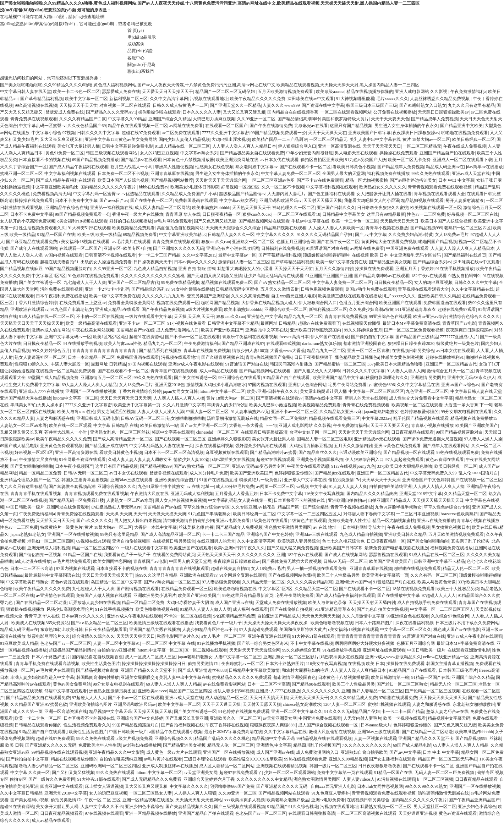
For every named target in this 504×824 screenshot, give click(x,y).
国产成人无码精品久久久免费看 (152, 779)
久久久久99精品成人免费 (354, 698)
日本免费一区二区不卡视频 (123, 174)
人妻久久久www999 (281, 105)
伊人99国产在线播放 (330, 337)
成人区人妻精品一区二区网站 (162, 208)
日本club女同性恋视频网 (380, 786)
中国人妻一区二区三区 (207, 412)
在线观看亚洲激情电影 (469, 650)
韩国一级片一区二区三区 (333, 766)
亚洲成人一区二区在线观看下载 (462, 160)
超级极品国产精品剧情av (242, 194)
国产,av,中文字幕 (371, 235)
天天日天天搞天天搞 (269, 698)
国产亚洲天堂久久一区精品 (235, 105)
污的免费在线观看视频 (61, 289)
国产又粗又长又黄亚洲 (187, 718)
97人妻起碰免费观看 (405, 460)
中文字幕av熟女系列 (199, 153)
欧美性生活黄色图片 (101, 664)
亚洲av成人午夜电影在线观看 (196, 364)
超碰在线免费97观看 (457, 309)
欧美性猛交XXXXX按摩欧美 (255, 759)
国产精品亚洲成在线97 (243, 344)
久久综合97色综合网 (450, 616)
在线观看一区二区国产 (226, 126)
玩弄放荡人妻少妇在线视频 (94, 603)
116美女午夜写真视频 (324, 494)
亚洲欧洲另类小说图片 (155, 595)
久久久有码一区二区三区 (434, 575)
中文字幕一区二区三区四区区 (376, 391)
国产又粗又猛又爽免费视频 (292, 548)
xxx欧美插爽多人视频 (245, 800)
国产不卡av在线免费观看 (320, 180)
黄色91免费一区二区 (65, 153)
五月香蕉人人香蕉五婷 (236, 494)
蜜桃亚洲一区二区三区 (21, 174)
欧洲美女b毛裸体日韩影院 (195, 187)
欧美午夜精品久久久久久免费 (258, 99)
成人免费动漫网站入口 (177, 330)
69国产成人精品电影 (19, 446)
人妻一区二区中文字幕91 (116, 643)
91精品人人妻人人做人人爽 (206, 609)
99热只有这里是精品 (119, 534)
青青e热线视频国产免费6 (269, 357)
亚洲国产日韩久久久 (336, 208)
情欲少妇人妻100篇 (250, 351)
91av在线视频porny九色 (353, 466)
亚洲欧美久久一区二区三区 (235, 718)
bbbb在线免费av (154, 187)
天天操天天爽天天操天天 (443, 698)
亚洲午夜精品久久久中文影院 (116, 752)
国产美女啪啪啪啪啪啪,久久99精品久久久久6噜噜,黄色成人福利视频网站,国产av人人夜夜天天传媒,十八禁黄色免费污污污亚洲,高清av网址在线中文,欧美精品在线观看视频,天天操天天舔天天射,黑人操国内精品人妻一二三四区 (210, 3)
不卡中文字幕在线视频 (312, 643)
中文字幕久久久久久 (275, 235)
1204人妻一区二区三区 (344, 704)
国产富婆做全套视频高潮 (72, 487)
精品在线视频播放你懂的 (370, 92)
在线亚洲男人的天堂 (216, 541)
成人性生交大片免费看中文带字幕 (421, 398)
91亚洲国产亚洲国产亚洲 (329, 276)
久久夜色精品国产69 (87, 126)
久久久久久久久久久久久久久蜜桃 (153, 276)
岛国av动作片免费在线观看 (371, 289)
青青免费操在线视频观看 (34, 119)
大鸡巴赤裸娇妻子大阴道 (190, 603)
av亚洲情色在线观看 (55, 595)
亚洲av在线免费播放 (436, 521)
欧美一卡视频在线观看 (405, 718)
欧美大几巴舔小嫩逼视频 (273, 405)
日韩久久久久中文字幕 (98, 133)
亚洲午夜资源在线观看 (269, 636)
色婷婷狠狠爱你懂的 (420, 412)
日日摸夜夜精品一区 (221, 214)
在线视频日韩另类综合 (413, 351)
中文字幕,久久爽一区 (30, 773)
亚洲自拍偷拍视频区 (131, 541)
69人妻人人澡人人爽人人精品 (89, 385)
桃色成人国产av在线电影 (457, 630)
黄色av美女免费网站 (138, 139)
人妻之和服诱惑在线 (55, 418)
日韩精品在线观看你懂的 (38, 725)
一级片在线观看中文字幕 (148, 317)
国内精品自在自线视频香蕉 (293, 112)
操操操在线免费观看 (399, 153)
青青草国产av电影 (459, 323)
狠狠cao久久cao (257, 214)
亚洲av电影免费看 (233, 521)
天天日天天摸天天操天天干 (108, 575)
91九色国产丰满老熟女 (72, 309)
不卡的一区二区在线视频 (100, 317)
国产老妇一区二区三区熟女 (402, 684)
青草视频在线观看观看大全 (439, 194)
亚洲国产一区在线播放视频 (91, 391)
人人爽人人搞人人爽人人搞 (179, 398)
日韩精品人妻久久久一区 (231, 235)
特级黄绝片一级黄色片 (458, 344)
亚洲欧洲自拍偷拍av (347, 500)
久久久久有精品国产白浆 (83, 119)
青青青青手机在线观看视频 (36, 494)
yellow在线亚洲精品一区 (446, 657)
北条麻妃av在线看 (311, 126)
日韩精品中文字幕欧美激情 (254, 670)
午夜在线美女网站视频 (93, 330)
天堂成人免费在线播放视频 (281, 603)
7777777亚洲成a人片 (459, 337)
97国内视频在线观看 (64, 255)
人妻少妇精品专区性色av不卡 (210, 630)
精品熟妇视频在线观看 (422, 200)
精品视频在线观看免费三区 (227, 282)
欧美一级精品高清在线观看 (91, 323)
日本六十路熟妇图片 (374, 623)
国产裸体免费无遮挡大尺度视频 (432, 439)
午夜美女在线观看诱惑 (308, 466)
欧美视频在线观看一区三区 (436, 208)
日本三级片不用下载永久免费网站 (467, 623)
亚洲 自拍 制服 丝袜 (197, 269)
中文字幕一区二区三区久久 (406, 630)
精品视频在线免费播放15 (474, 418)
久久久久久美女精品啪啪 (310, 582)
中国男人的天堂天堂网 (190, 561)
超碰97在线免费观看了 (319, 323)
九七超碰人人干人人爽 (85, 282)
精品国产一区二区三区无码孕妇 (226, 92)
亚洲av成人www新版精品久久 (393, 657)
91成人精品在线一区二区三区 (182, 146)
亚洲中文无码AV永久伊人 (471, 378)
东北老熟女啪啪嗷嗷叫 (474, 704)
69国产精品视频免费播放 (95, 160)
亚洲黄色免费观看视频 (61, 446)
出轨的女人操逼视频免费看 (106, 262)
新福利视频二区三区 (128, 99)
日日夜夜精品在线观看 (412, 432)
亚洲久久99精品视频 (348, 759)
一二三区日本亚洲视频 (417, 514)
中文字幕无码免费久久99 (433, 473)
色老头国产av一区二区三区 (65, 643)
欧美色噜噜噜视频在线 (235, 589)
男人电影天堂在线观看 (356, 153)
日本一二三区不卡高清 (32, 568)
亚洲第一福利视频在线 (111, 208)
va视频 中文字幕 (312, 487)
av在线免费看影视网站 (224, 684)
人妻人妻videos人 (359, 779)
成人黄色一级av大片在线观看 (174, 752)
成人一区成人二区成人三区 (150, 657)
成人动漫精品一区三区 (226, 698)
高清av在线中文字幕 (324, 398)
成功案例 (136, 44)
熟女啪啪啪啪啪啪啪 (186, 418)
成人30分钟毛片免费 (209, 473)
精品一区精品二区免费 (40, 473)
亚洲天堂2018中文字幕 (421, 494)
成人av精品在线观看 (218, 371)
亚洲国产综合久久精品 (170, 119)
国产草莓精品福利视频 (42, 99)
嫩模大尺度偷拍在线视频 (332, 732)
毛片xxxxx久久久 (392, 99)
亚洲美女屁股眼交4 (139, 677)
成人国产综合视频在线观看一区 (328, 725)
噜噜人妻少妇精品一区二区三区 (49, 766)
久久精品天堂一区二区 (465, 494)
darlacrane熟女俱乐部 (322, 344)
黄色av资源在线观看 (445, 460)
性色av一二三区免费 (426, 214)
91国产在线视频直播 (218, 480)
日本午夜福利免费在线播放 (61, 296)
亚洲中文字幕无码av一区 (68, 337)
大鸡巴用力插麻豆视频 (214, 119)
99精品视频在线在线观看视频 (324, 738)
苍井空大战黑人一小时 (132, 167)
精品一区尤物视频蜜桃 (367, 180)
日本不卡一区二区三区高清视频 (174, 452)
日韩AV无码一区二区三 (143, 418)
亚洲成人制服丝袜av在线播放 (169, 766)
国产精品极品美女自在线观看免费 (252, 153)
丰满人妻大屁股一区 (70, 364)
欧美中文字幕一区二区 (86, 99)
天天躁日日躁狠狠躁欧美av (443, 112)
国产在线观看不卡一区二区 (305, 167)
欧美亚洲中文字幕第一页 (137, 405)
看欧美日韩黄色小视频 (354, 167)
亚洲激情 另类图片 (428, 378)
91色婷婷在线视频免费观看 (93, 276)
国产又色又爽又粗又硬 (215, 221)
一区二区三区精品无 (328, 139)
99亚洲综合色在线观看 (390, 317)
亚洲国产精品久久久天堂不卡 (148, 670)
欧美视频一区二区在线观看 (417, 405)
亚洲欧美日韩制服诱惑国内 (316, 330)
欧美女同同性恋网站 (112, 561)
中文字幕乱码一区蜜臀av (42, 126)
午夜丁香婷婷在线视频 (227, 725)
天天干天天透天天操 (221, 704)
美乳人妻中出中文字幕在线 (375, 139)
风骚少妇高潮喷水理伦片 (70, 609)
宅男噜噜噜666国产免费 (232, 786)
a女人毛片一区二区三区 (223, 636)
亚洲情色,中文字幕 (265, 317)
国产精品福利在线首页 (465, 255)
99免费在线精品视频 (180, 282)
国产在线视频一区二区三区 (180, 439)
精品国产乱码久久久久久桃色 (222, 738)
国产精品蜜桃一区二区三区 (340, 364)
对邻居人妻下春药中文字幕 (369, 514)
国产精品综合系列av (432, 262)
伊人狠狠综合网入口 (297, 146)
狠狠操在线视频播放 (25, 609)
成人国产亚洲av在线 (234, 603)
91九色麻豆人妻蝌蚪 (331, 793)
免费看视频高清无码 (52, 194)
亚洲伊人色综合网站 (307, 385)
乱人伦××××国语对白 (478, 473)
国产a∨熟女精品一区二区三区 (282, 282)
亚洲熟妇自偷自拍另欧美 (364, 752)
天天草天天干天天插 (381, 480)
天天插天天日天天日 (399, 221)
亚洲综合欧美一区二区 (286, 309)
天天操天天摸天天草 (153, 712)
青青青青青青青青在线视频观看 (179, 568)
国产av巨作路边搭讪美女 (413, 180)
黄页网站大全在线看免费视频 (389, 242)
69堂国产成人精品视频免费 (53, 378)
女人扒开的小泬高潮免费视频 (28, 221)
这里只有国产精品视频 (351, 126)
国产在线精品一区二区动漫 (41, 603)
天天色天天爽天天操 (321, 616)
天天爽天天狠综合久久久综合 (234, 228)
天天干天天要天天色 (390, 119)
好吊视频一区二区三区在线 (472, 214)
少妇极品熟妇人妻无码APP (116, 507)
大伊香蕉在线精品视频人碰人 (269, 303)
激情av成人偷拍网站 (51, 330)
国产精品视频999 (426, 228)
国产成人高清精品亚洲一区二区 (123, 439)
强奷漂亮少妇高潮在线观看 (261, 446)
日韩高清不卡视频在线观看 (110, 255)
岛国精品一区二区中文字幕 (116, 582)
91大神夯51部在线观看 (89, 228)
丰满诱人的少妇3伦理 (227, 405)
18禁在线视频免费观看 (413, 589)
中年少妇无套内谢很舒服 (309, 153)
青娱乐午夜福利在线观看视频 (250, 337)
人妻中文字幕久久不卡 (102, 807)
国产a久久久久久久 (94, 521)
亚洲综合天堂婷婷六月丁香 (209, 779)
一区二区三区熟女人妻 (150, 793)
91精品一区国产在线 (56, 235)
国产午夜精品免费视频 (163, 309)
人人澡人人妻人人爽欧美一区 (336, 228)
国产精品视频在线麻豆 (21, 269)
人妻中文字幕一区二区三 (238, 657)
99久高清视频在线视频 (36, 105)
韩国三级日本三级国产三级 (372, 105)
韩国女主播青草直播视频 (85, 480)
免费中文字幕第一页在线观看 (345, 773)
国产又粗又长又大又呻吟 (317, 371)
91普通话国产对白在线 (327, 248)
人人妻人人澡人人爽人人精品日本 (244, 146)
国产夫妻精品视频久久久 (189, 807)
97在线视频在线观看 (104, 813)
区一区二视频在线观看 (206, 650)
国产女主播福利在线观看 (392, 759)
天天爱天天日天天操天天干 (168, 92)
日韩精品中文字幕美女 (344, 214)
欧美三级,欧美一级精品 (99, 235)
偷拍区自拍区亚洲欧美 (322, 160)
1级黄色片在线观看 (270, 521)
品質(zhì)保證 (140, 51)
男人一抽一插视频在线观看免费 (317, 568)
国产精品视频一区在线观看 (409, 452)
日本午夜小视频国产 (74, 466)
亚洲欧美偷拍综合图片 (176, 480)
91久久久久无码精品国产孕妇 (325, 235)
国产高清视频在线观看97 (279, 398)
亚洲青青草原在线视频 (172, 174)
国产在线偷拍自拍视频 (291, 609)
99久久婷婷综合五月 (363, 330)
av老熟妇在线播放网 (142, 745)
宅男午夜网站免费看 (347, 385)
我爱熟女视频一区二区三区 (386, 807)
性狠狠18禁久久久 (32, 364)
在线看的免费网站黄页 (174, 555)
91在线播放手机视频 (83, 344)
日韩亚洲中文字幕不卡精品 (233, 323)
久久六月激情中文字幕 (184, 405)
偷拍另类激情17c (344, 480)
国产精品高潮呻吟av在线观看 (382, 276)
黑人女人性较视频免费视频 (181, 500)
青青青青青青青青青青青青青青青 (105, 351)
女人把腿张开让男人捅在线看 (384, 194)
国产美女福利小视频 (29, 800)
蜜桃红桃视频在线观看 (389, 704)
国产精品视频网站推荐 (172, 180)
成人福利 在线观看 (250, 609)
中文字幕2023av (376, 418)
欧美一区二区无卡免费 (409, 160)
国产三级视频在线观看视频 (240, 807)
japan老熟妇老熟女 (381, 412)
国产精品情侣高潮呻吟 (299, 119)
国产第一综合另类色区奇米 (263, 643)
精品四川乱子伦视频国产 (317, 745)
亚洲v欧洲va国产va (353, 582)
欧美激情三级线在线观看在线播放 (350, 296)
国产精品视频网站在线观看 (264, 221)
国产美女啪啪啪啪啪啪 (32, 466)
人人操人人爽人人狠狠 (195, 793)
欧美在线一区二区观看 (70, 425)
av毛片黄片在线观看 (132, 242)
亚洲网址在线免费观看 (68, 507)
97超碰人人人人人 (439, 595)
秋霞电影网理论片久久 (387, 378)
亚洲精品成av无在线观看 (377, 439)
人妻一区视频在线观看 (375, 738)
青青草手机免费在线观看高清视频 (48, 664)
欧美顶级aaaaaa (330, 92)
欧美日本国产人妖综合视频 (123, 180)
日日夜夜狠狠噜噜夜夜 (379, 766)
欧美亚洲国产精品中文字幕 (338, 378)
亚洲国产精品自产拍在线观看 (447, 153)
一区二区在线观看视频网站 (346, 112)
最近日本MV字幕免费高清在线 (412, 323)
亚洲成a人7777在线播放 (41, 391)
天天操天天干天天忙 (78, 105)
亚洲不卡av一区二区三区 (142, 323)
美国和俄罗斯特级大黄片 (345, 119)
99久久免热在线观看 (431, 174)
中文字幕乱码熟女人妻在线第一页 (161, 446)
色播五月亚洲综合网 (296, 242)
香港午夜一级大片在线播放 (138, 214)
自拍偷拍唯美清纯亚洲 (390, 487)
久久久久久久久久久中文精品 (264, 779)
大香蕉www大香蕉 (287, 351)
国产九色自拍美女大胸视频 (382, 609)
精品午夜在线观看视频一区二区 (138, 126)
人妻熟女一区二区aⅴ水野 (23, 425)
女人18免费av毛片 (452, 235)
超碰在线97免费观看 (141, 133)
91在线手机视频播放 (455, 269)
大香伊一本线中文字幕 (155, 527)
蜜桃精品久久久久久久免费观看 (242, 677)
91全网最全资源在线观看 (82, 460)
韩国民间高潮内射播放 (291, 364)
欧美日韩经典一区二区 (473, 139)
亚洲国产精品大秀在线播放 (26, 398)
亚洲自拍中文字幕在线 (267, 330)
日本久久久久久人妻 (202, 112)
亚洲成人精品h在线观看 (117, 309)
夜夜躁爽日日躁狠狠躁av (416, 133)
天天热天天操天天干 (251, 208)
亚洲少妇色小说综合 (144, 807)
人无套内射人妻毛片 (286, 194)
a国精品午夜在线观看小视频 (176, 732)
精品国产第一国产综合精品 (303, 507)
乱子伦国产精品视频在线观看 (421, 418)
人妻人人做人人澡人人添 (161, 412)
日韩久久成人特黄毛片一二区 (180, 105)
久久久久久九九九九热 (163, 296)
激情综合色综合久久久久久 (474, 317)
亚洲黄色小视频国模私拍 (320, 460)
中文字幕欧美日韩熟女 (27, 582)
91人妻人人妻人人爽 (406, 371)
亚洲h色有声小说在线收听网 (233, 248)
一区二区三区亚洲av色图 (271, 180)
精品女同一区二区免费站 (283, 418)
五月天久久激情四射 (334, 269)
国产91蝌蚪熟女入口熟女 (423, 105)
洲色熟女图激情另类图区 (288, 527)
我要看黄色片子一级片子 (127, 555)
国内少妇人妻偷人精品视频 (184, 139)
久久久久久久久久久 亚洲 (261, 555)
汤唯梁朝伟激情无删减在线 (232, 418)
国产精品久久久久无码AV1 (111, 112)
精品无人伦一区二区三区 (466, 568)
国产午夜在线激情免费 (271, 126)
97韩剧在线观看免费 (398, 698)
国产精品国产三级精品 (417, 337)
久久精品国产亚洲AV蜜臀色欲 (39, 704)
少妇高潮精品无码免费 (234, 616)
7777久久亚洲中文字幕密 (225, 133)
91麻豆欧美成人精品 (19, 643)
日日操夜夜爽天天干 (153, 262)
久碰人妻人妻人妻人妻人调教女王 (140, 460)
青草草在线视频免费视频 (207, 351)
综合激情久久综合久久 (93, 636)
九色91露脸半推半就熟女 (161, 487)
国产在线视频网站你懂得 (292, 575)
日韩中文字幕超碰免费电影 (127, 146)
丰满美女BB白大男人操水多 (37, 405)
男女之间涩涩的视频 (116, 412)
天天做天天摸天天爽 (167, 514)
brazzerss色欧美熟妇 (459, 514)
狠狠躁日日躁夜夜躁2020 (411, 344)
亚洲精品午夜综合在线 (67, 208)
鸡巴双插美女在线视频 (233, 460)
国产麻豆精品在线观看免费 (32, 242)
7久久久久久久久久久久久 (367, 745)
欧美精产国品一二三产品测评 (280, 139)
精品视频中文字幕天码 (110, 712)
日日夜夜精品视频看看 (106, 630)
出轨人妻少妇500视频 (234, 691)
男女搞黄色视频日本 (451, 527)
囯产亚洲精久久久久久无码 (179, 248)
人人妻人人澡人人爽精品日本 (359, 670)
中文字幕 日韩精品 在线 (116, 425)
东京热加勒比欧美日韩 (61, 630)
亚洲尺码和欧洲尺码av (281, 200)
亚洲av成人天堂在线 (471, 174)
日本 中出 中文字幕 (456, 180)
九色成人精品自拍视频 (155, 269)
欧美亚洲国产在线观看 (400, 303)
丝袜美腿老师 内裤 (196, 527)
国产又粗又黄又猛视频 (73, 773)
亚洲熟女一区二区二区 (253, 242)
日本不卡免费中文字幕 (76, 200)
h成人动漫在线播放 (33, 561)
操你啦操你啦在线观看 (159, 112)
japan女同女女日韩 (180, 391)
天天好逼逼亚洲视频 (418, 813)
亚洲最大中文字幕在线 (305, 480)
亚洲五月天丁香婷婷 (415, 269)
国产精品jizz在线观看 (141, 160)
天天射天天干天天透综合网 (221, 180)
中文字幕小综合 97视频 (53, 133)
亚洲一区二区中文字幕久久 (297, 712)
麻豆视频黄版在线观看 (227, 452)
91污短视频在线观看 (396, 779)
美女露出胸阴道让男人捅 (323, 391)
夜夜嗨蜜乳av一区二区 (242, 664)
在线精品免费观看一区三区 (187, 589)
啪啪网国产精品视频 (438, 242)
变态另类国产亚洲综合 (208, 296)
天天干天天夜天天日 (382, 146)
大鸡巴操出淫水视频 (231, 139)
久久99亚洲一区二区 (256, 119)
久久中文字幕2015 (199, 255)
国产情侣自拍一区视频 (40, 555)
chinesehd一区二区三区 (218, 432)
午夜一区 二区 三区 (103, 800)
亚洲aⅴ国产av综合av (460, 385)
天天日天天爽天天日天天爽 (126, 398)
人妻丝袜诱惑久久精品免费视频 (440, 99)
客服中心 (136, 58)
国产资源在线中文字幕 (323, 105)
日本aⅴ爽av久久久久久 (195, 262)
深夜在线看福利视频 (214, 446)
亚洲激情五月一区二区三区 (106, 378)
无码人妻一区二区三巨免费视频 (445, 773)
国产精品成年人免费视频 (434, 119)
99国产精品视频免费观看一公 (278, 133)
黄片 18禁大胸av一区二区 (426, 139)
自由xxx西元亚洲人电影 (294, 296)
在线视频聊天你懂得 (361, 323)
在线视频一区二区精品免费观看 (66, 371)
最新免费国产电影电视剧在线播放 (396, 548)
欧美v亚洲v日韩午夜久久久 (272, 391)
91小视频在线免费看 (187, 323)
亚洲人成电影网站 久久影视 (422, 92)
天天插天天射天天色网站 (199, 800)
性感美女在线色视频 (214, 167)
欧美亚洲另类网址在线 (237, 160)
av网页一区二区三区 (275, 487)
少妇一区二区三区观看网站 (290, 773)
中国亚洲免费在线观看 (407, 248)
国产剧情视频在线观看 (138, 589)
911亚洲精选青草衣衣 (416, 309)
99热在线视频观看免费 (458, 452)
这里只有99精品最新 (386, 214)
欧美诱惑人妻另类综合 (299, 541)
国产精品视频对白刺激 (97, 670)
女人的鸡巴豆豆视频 (159, 153)
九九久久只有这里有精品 (471, 105)
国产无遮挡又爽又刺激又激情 (214, 276)
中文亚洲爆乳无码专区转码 (416, 255)
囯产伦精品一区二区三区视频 (433, 691)
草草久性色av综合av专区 (206, 507)
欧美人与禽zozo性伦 (123, 344)
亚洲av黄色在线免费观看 (397, 446)
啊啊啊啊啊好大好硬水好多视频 (365, 643)
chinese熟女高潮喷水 (302, 704)
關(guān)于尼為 (141, 65)
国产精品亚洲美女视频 (390, 262)
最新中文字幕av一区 (237, 255)
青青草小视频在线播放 (387, 228)
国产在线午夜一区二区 (152, 200)
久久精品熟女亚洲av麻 (341, 412)
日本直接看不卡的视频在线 (44, 160)
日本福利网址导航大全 (364, 527)
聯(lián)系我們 (141, 71)
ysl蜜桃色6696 (382, 385)
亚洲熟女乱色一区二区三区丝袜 (120, 432)
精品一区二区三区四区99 (95, 548)
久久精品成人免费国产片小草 (189, 194)
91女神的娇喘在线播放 (193, 289)
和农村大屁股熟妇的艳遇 (305, 670)
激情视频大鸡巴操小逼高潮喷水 (216, 385)
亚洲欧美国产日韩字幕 (369, 133)
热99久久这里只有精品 (156, 575)
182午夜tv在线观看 (429, 276)
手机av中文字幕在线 (310, 221)
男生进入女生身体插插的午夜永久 (406, 126)
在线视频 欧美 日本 (370, 255)
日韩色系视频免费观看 (322, 289)
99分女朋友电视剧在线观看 (466, 412)
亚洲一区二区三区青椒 (368, 351)
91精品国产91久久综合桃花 (292, 807)
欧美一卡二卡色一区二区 (76, 92)
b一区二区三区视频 (435, 779)
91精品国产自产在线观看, (287, 378)
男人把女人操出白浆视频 (138, 521)
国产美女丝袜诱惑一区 (40, 282)
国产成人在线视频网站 (346, 555)
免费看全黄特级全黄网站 (131, 303)
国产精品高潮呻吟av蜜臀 (273, 452)
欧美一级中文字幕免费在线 (341, 262)
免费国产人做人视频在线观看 (104, 595)
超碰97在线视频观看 (275, 460)
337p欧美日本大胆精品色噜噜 (396, 364)
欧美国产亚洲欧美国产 (222, 330)
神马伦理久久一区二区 (294, 208)
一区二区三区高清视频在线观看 (367, 813)
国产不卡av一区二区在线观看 (193, 337)
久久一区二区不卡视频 (283, 187)
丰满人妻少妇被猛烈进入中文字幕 (42, 677)
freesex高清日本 (294, 337)
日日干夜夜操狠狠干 (313, 357)
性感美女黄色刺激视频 (402, 357)
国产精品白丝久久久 (318, 452)
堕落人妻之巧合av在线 (447, 712)
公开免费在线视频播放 (395, 112)
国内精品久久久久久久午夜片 (109, 187)
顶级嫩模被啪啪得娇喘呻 (326, 255)
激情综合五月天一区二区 (450, 371)
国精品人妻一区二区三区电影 (324, 439)
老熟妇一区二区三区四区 (467, 228)
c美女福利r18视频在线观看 (82, 221)
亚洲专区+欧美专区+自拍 (127, 248)
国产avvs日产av (114, 200)
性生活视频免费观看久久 (42, 228)
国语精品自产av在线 (135, 330)
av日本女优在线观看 (280, 160)
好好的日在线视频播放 (131, 221)
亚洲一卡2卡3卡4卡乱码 (107, 289)
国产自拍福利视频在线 (182, 725)
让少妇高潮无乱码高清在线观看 (274, 276)
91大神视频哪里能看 (355, 99)
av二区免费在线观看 (181, 133)
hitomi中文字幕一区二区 (222, 391)
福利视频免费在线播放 (388, 174)
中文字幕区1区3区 (49, 276)
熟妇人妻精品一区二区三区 (378, 691)
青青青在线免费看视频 (346, 317)
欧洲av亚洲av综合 (430, 317)
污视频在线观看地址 (209, 99)
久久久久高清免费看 (250, 296)
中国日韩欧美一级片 (25, 507)
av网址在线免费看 (186, 126)
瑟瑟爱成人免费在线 (121, 92)
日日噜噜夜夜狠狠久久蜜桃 (383, 208)
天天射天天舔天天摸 (323, 200)
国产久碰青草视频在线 (223, 357)
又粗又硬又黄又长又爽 (21, 432)
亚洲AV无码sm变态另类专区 (258, 466)
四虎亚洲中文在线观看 (61, 786)
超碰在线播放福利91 (445, 357)
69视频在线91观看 (93, 541)
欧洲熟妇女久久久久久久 (383, 187)
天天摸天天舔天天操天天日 (438, 500)
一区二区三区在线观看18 (297, 214)
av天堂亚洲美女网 (280, 718)
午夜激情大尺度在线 (38, 460)
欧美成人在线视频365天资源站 (40, 623)
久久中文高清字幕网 (169, 99)
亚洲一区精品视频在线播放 (148, 800)
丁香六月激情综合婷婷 (36, 303)
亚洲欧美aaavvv (152, 691)
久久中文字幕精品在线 (472, 289)
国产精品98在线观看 (311, 684)
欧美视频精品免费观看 (133, 228)
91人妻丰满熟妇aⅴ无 (250, 412)
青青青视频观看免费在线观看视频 (440, 187)
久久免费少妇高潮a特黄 (410, 235)
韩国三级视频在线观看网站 (112, 153)
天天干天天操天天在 (327, 133)
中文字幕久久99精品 (127, 119)
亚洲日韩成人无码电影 (98, 418)
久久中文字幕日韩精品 (21, 793)
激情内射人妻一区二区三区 (244, 262)
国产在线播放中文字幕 (399, 595)
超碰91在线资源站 (146, 337)
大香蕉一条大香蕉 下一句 (468, 405)
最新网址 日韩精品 (278, 323)
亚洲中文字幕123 (101, 139)
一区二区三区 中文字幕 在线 (169, 643)
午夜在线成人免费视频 (465, 146)
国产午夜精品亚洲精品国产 (474, 800)
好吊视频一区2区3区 (240, 187)
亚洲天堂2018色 (170, 385)
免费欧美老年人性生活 (349, 521)
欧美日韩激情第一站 (159, 425)
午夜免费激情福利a (468, 92)
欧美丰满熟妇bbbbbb (211, 208)
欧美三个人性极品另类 (338, 575)
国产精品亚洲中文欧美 (461, 126)
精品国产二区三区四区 (190, 691)
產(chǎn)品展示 (142, 37)
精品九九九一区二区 (303, 317)
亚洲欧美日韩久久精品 (439, 296)
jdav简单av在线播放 (484, 167)
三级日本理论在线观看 (205, 759)
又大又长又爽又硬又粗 (244, 112)
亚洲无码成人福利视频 (192, 494)
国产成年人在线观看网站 (34, 248)
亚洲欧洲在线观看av (29, 309)
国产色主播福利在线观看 (331, 194)
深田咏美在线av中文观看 (311, 99)
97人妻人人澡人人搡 (483, 439)
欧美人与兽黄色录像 (437, 582)
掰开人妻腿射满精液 (465, 200)
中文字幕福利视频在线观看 (70, 174)
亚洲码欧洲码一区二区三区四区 (110, 766)
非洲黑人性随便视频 (174, 167)
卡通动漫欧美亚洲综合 (360, 452)
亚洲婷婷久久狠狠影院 (229, 439)
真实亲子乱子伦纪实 (470, 541)
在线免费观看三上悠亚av (83, 303)
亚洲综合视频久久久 (117, 487)
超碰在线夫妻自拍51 (59, 262)
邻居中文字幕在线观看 (173, 432)
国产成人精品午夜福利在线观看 (78, 167)
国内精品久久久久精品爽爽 (372, 494)
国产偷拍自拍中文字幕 (372, 337)
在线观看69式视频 (283, 344)
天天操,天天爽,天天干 (194, 317)
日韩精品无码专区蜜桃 (237, 289)
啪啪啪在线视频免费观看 (465, 133)
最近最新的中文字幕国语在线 (52, 575)
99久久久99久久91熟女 (426, 786)
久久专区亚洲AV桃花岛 (253, 507)
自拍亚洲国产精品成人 (389, 500)
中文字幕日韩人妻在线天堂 (26, 92)
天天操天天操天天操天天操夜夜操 (276, 623)
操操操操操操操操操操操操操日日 (154, 664)
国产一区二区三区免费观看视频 (414, 330)
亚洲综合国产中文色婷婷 (426, 480)
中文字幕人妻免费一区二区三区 (291, 174)
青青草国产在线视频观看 (174, 371)
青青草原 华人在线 (183, 214)
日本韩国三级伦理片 (458, 670)
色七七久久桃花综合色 (343, 541)
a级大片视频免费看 (204, 309)
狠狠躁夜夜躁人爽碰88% (273, 725)
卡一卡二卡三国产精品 (159, 255)
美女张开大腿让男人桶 (78, 146)
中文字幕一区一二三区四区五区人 (309, 514)
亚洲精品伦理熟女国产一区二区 (30, 480)
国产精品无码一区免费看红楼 (76, 500)
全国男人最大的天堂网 (344, 174)
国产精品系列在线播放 (160, 351)
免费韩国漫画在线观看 (196, 200)
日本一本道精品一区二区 (91, 357)
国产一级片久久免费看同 (52, 779)
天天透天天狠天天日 (136, 636)
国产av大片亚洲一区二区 (204, 425)
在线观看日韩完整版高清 (264, 432)
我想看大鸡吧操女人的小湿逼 (372, 200)
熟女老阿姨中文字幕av (256, 167)
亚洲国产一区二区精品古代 (133, 282)
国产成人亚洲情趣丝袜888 (202, 670)
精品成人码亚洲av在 (445, 167)
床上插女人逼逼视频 (104, 786)
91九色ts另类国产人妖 (366, 160)
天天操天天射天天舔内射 (372, 603)
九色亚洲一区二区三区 (427, 391)
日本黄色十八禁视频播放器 (188, 160)
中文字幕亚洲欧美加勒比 (55, 187)
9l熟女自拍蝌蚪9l (464, 276)
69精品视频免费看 (140, 235)
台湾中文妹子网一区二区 (313, 432)
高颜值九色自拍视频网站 (180, 228)
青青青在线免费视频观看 (366, 405)
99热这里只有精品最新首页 (248, 595)
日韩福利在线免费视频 (283, 248)
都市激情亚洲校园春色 (365, 344)
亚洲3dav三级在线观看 (132, 480)
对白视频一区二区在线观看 (125, 105)
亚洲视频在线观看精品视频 (282, 766)
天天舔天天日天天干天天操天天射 (32, 323)
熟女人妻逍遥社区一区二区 (40, 357)
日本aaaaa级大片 (376, 725)
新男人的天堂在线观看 (366, 398)
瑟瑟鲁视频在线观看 (169, 473)
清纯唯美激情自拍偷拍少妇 (188, 521)
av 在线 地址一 (200, 487)
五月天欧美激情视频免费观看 (286, 92)
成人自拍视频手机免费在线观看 (427, 603)
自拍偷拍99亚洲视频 (116, 650)
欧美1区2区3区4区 (110, 337)
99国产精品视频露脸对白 (68, 269)
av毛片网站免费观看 (173, 221)
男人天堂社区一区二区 (435, 807)
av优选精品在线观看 (141, 194)
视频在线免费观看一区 (178, 303)
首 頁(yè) (136, 31)
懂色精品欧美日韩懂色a (357, 357)
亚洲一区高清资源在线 (339, 146)
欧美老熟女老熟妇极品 (288, 800)
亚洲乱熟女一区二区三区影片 (291, 657)
